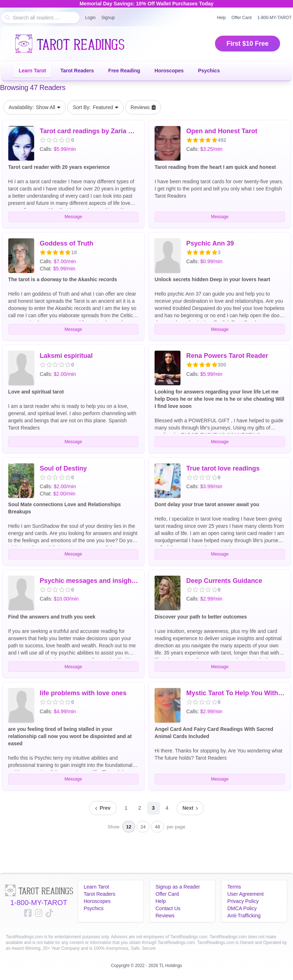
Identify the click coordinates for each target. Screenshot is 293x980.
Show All (35, 107)
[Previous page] (103, 808)
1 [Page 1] (126, 808)
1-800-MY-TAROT (39, 903)
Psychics (209, 71)
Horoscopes (169, 71)
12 (129, 827)
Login (90, 18)
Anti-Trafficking (244, 916)
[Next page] (190, 808)
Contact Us (168, 908)
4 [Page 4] (167, 808)
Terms (234, 887)
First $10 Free (248, 44)
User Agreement (245, 894)
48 (157, 827)
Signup (108, 18)
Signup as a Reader (178, 887)
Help (221, 18)
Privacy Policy (243, 901)
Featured (95, 107)
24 (143, 827)
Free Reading (124, 71)
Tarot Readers (77, 71)
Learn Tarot (32, 71)
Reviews (165, 916)
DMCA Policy (242, 908)
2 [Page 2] (140, 808)
